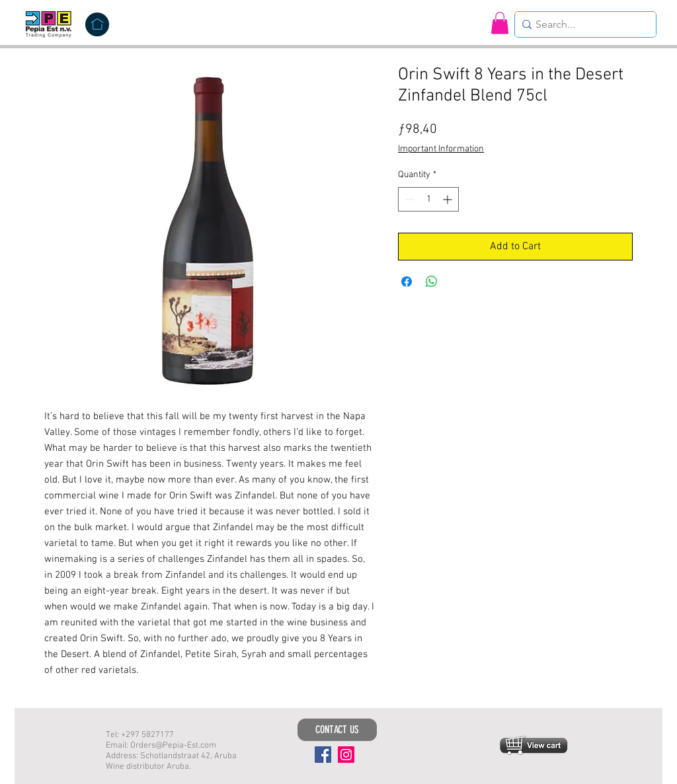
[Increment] (449, 199)
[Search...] (582, 24)
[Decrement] (408, 199)
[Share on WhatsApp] (432, 282)
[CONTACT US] (337, 730)
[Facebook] (323, 755)
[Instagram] (346, 755)
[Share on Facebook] (407, 282)
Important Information (441, 149)
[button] (500, 23)
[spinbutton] (428, 199)
